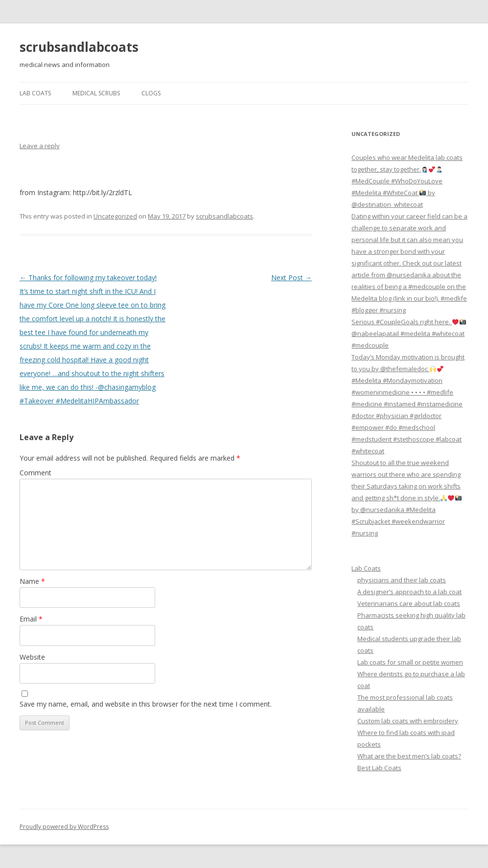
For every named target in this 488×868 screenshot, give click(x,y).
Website (32, 657)
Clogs (151, 93)
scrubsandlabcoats (79, 47)
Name (32, 581)
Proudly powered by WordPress (64, 827)
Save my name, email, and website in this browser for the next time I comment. (146, 704)
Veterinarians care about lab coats (409, 603)
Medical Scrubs (96, 93)
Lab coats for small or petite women (410, 662)
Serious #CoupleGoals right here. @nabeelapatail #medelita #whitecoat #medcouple (409, 334)
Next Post (291, 278)
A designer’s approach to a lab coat (409, 592)
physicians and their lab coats (402, 580)
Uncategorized (115, 216)
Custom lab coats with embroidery (408, 721)
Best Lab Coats (379, 768)
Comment (35, 473)
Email (31, 619)
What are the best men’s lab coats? (409, 756)
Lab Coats (35, 93)
